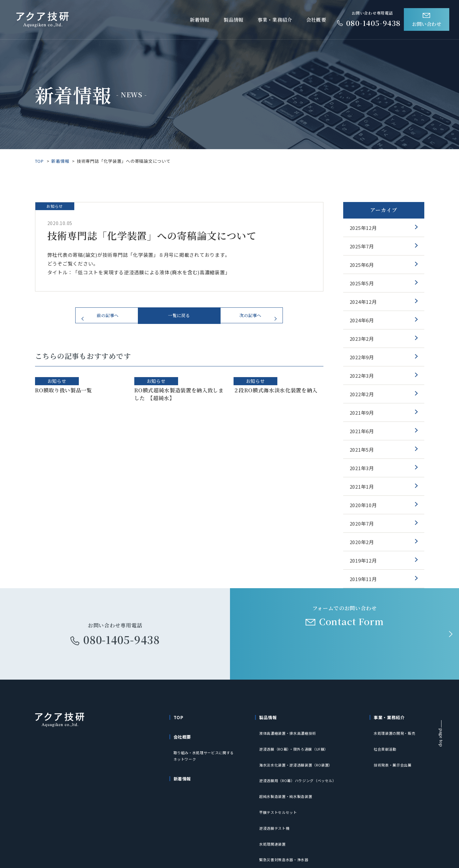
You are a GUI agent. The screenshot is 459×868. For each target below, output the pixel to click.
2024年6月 (362, 320)
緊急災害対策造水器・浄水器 (286, 805)
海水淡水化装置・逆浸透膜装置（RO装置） (299, 746)
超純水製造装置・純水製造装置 (288, 766)
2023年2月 (362, 339)
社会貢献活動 (386, 736)
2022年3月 (362, 376)
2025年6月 (362, 265)
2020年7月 (362, 523)
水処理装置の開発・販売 (396, 726)
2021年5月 (362, 450)
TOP (39, 161)
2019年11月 (363, 579)
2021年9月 (362, 413)
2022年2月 (362, 394)
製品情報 (233, 20)
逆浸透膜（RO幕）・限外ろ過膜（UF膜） (297, 736)
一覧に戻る (179, 319)
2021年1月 (362, 487)
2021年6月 (362, 431)
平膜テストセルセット (280, 775)
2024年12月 (363, 302)
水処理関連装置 (274, 795)
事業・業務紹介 (275, 20)
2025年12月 (363, 228)
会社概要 (316, 20)
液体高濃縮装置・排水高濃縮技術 (290, 726)
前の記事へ (108, 319)
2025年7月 (362, 246)
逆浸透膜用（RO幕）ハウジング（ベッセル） (302, 756)
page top (441, 737)
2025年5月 (362, 283)
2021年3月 (362, 468)
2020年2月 (362, 542)
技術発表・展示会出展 (394, 746)
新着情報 (200, 20)
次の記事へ (251, 319)
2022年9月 (362, 357)
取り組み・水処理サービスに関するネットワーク (207, 745)
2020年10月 (363, 505)
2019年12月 (363, 560)
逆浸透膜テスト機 (276, 785)
